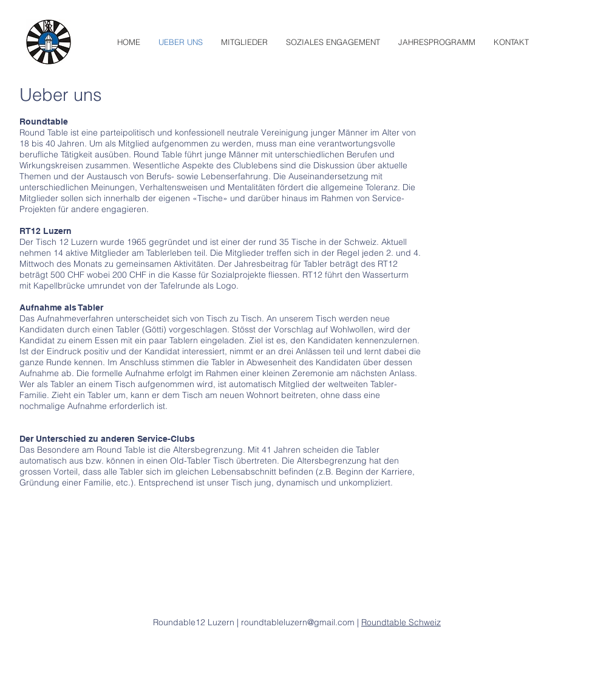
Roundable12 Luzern (194, 622)
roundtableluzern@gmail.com (299, 622)
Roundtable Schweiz (401, 622)
